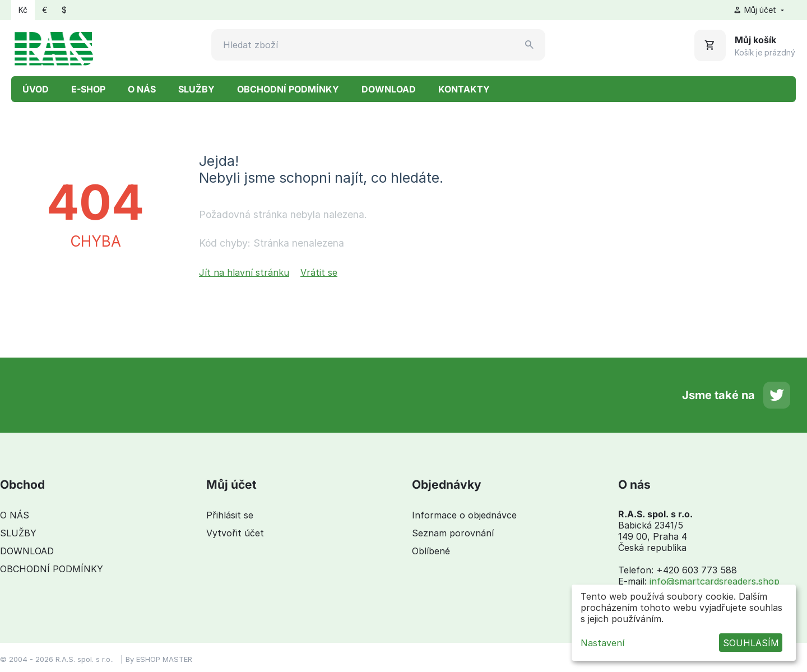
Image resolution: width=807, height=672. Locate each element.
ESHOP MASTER (164, 659)
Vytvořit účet (235, 533)
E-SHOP (88, 89)
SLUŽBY (196, 89)
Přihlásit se (230, 515)
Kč (23, 10)
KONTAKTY (464, 89)
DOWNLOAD (389, 89)
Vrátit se (319, 272)
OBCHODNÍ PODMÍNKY (288, 89)
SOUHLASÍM (751, 643)
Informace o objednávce (464, 515)
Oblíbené (431, 551)
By (131, 659)
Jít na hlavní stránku (244, 272)
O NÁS (142, 89)
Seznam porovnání (453, 533)
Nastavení (602, 643)
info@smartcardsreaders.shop (715, 581)
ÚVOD (36, 89)
